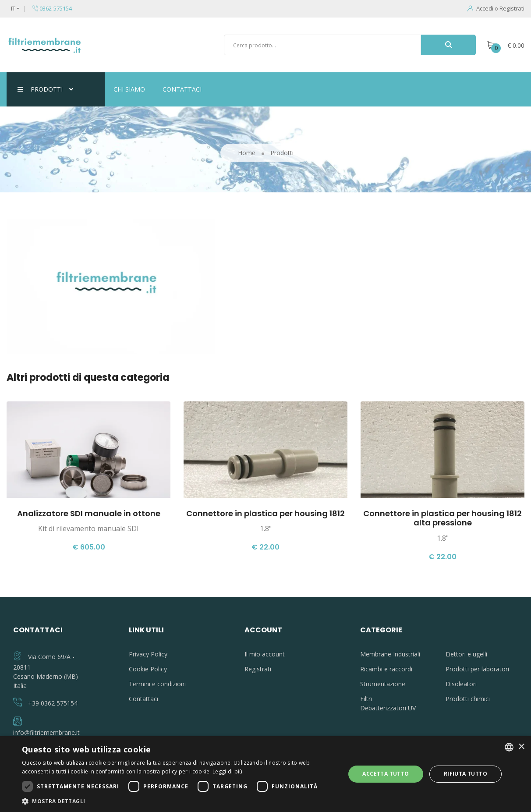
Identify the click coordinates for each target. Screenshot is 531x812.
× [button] (521, 747)
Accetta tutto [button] (386, 774)
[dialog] (265, 774)
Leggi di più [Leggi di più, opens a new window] (228, 771)
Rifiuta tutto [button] (466, 774)
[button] (179, 801)
